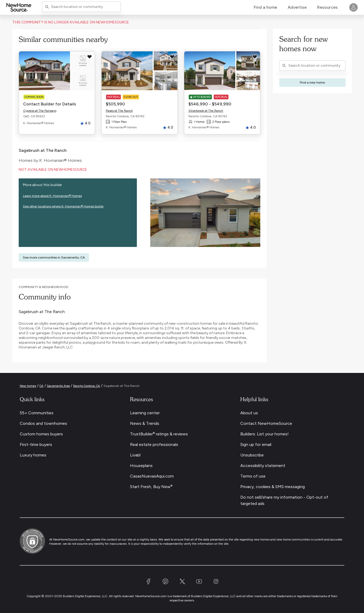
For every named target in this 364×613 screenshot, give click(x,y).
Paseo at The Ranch (119, 111)
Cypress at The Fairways (40, 111)
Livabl (135, 455)
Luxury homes (33, 455)
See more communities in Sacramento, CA (54, 257)
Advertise (297, 7)
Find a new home (312, 82)
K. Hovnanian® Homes (61, 160)
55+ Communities (37, 413)
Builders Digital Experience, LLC (213, 596)
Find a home (265, 7)
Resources (327, 7)
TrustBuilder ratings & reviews (159, 434)
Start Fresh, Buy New (151, 487)
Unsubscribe (252, 455)
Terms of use (253, 476)
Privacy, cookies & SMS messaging (273, 487)
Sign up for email (256, 444)
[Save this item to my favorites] (89, 57)
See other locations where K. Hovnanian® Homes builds (63, 206)
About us (249, 413)
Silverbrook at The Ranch (206, 111)
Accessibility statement (263, 466)
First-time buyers (36, 444)
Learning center (145, 413)
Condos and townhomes (43, 423)
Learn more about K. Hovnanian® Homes (52, 196)
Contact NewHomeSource (266, 423)
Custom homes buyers (41, 434)
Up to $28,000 (200, 97)
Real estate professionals (154, 444)
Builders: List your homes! (265, 434)
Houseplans (141, 466)
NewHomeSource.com (69, 539)
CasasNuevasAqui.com (152, 476)
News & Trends (145, 423)
